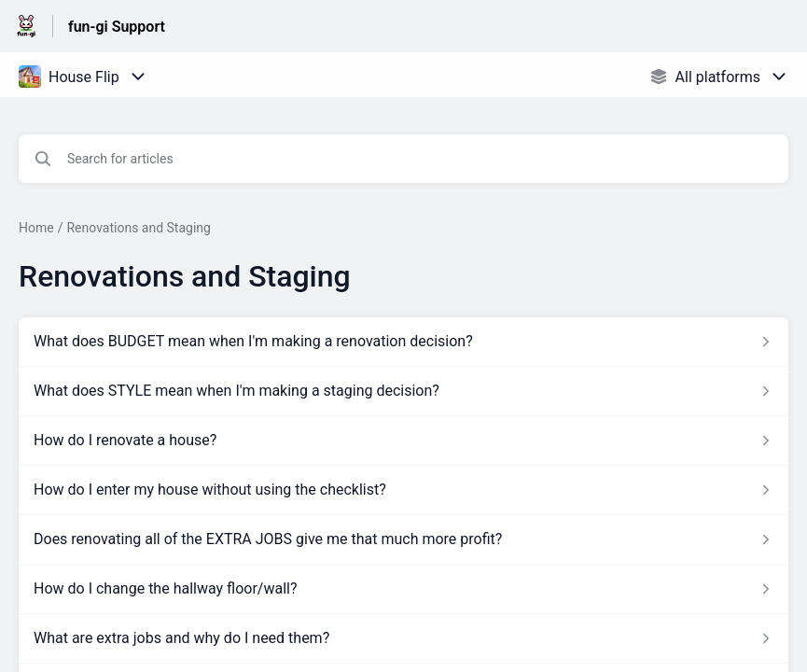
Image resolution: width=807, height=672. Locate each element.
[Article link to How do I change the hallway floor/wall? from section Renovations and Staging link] (403, 589)
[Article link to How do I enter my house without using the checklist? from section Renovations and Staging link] (403, 490)
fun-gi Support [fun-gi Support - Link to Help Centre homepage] (117, 27)
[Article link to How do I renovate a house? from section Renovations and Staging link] (403, 441)
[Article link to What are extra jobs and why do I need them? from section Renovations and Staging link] (403, 638)
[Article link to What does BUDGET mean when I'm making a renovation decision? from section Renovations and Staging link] (403, 342)
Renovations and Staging (138, 228)
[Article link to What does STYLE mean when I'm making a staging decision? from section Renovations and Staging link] (403, 391)
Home (36, 228)
